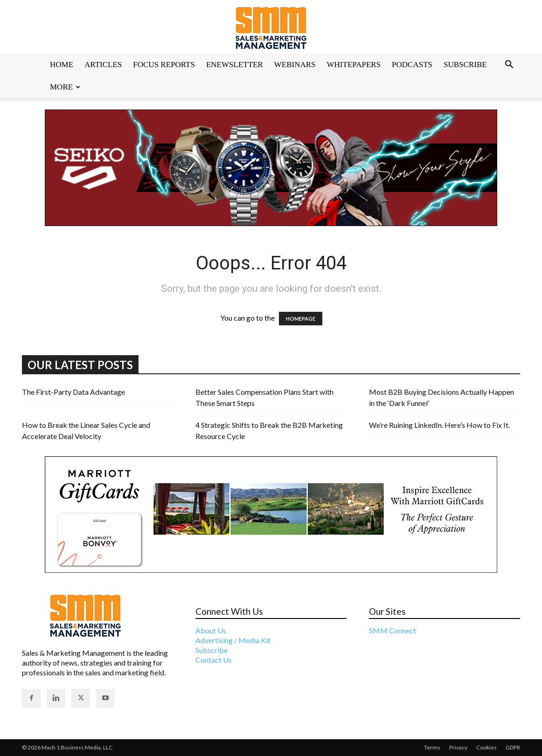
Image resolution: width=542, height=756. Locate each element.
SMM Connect (393, 630)
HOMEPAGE (301, 319)
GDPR (513, 747)
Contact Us (214, 660)
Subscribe (465, 65)
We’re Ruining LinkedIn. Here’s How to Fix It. (439, 425)
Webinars (295, 65)
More (65, 87)
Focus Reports (164, 65)
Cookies (486, 747)
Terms (432, 747)
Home (62, 65)
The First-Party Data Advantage (73, 392)
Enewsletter (235, 65)
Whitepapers (354, 65)
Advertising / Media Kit (233, 640)
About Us (211, 630)
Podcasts (412, 65)
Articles (103, 65)
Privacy (458, 747)
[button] (509, 65)
